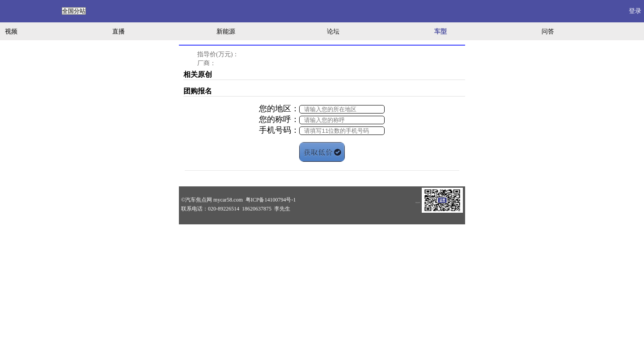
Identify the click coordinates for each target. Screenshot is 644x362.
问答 (548, 31)
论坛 (333, 31)
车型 (441, 31)
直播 (119, 31)
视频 (11, 31)
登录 (635, 11)
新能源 (226, 31)
